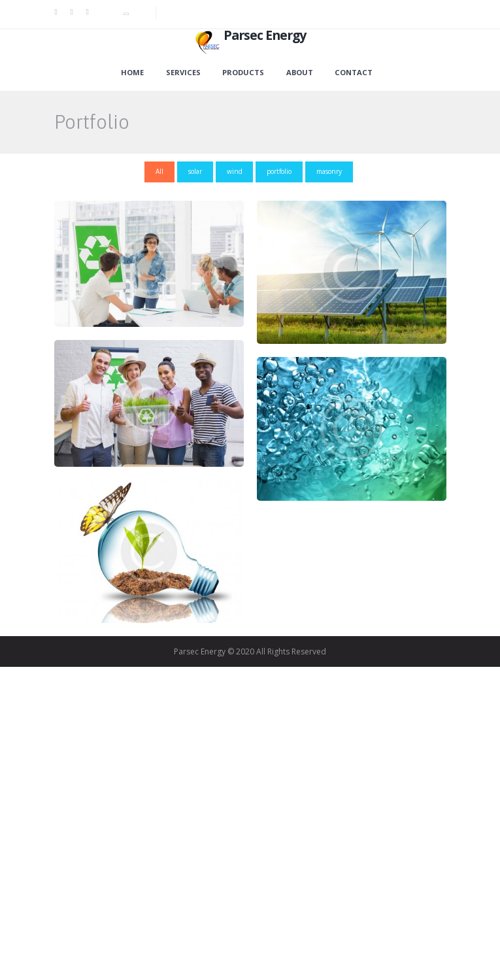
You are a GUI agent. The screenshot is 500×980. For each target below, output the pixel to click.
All (159, 171)
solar (195, 171)
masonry (329, 171)
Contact (354, 73)
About (300, 73)
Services (183, 73)
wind (235, 171)
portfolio (279, 171)
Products (243, 73)
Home (132, 73)
